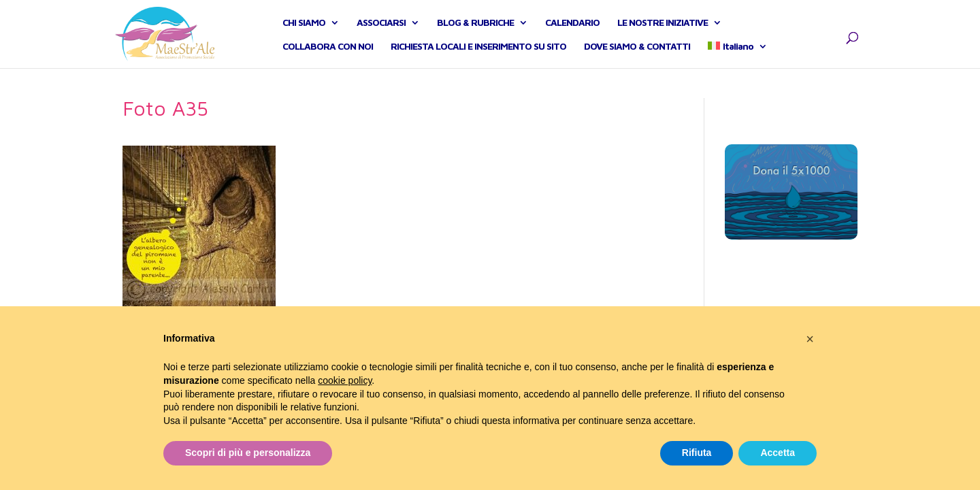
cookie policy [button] (345, 380)
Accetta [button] (778, 453)
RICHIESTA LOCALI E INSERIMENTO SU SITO (478, 62)
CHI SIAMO (304, 38)
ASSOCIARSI (381, 38)
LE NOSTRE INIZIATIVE (663, 38)
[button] (810, 339)
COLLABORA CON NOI (328, 62)
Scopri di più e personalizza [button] (248, 453)
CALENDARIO (572, 38)
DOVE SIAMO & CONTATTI (637, 62)
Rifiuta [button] (697, 453)
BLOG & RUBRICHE (475, 38)
